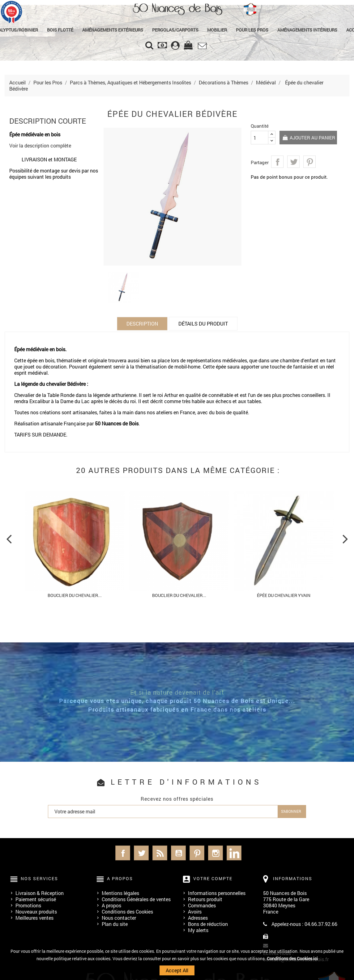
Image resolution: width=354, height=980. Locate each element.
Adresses (198, 918)
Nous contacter (119, 918)
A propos (111, 905)
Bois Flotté (60, 30)
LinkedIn (234, 853)
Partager (277, 162)
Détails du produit (203, 324)
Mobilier (217, 30)
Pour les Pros (252, 30)
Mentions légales (120, 893)
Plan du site (115, 924)
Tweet (293, 162)
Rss (160, 853)
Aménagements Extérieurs (113, 30)
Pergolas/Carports (175, 30)
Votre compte (213, 878)
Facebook (123, 853)
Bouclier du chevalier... (75, 595)
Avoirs (195, 912)
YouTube (178, 853)
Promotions (28, 905)
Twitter (141, 853)
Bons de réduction (208, 924)
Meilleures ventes (34, 918)
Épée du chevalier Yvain (284, 595)
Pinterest (309, 162)
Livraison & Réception (40, 893)
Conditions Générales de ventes (136, 899)
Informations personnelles (217, 893)
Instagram (215, 853)
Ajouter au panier (309, 138)
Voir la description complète (40, 145)
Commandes (202, 905)
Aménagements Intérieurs (307, 30)
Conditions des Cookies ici (292, 959)
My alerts (198, 930)
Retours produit (205, 899)
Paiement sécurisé (36, 899)
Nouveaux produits (36, 912)
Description (142, 324)
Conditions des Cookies (127, 912)
